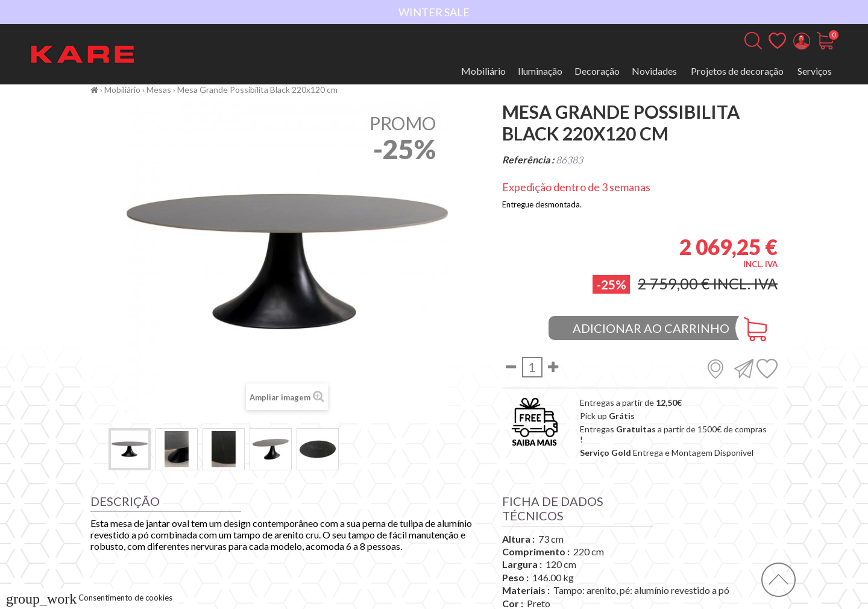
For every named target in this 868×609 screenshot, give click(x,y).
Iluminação (540, 71)
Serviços (815, 71)
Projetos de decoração (737, 71)
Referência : (528, 159)
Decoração (597, 71)
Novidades (654, 71)
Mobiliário (483, 71)
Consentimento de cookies (89, 598)
